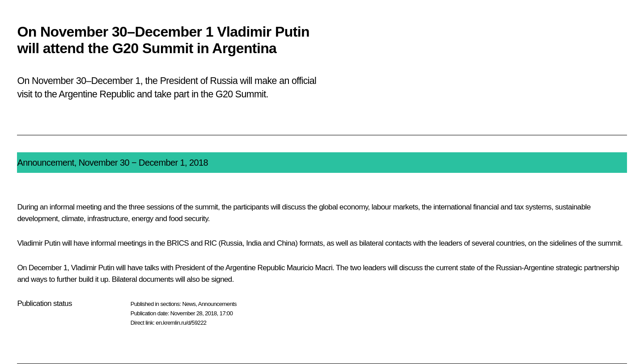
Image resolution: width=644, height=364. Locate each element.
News (189, 304)
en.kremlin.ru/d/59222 (181, 323)
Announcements (217, 304)
